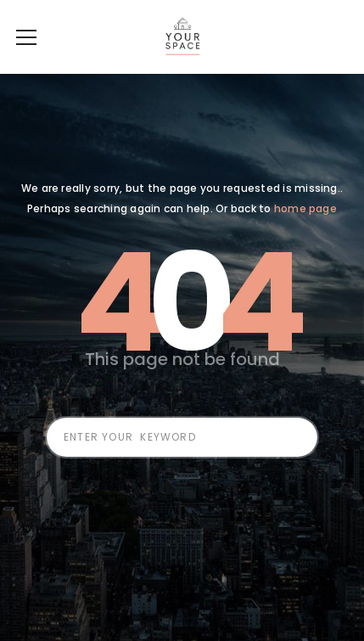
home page (305, 234)
